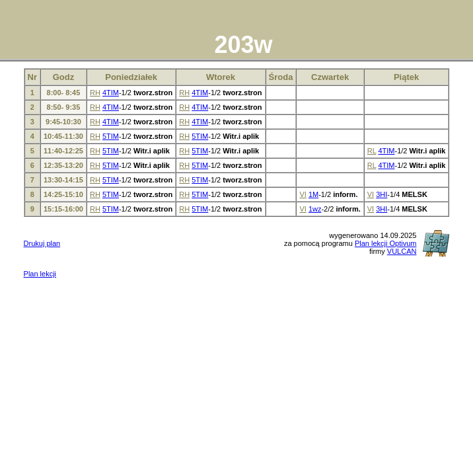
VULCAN (402, 251)
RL (372, 151)
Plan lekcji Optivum (386, 243)
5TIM (111, 136)
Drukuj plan (42, 243)
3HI (382, 194)
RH (95, 93)
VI (303, 194)
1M (313, 194)
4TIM (111, 93)
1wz (315, 209)
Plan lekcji (40, 274)
